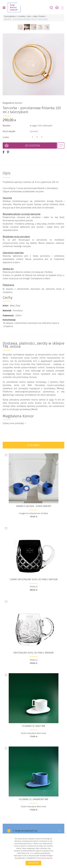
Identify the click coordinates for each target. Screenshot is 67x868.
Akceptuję (33, 863)
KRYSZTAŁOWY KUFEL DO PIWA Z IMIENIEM (33, 653)
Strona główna (10, 16)
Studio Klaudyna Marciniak (33, 733)
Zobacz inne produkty (14, 423)
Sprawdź (34, 131)
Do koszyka (33, 146)
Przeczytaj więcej (44, 858)
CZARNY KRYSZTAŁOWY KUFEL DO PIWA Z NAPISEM (34, 579)
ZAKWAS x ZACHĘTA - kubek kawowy (34, 506)
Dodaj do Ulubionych (61, 146)
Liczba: (6, 137)
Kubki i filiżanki (39, 16)
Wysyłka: (7, 126)
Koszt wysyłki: (9, 131)
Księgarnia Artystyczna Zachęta (33, 513)
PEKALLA (34, 587)
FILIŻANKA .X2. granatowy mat (34, 799)
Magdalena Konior (12, 103)
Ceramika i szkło (24, 16)
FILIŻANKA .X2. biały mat (34, 726)
